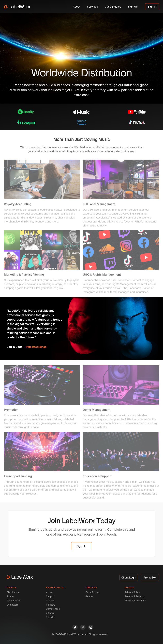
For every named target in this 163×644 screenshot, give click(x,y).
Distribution (13, 592)
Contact (50, 601)
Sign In (152, 7)
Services (92, 7)
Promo (10, 596)
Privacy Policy (132, 592)
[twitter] (75, 627)
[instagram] (91, 627)
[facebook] (83, 627)
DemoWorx (13, 605)
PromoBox (150, 578)
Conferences (53, 609)
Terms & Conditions (135, 601)
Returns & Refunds (135, 596)
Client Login (129, 578)
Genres (89, 596)
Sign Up (133, 7)
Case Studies (113, 7)
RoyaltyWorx (13, 601)
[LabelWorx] (17, 7)
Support (50, 596)
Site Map (51, 617)
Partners (51, 605)
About (76, 7)
